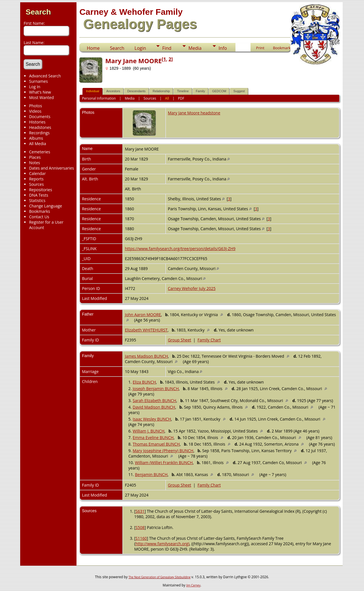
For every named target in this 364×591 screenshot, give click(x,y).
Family (200, 91)
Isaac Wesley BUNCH (152, 419)
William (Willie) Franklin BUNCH (164, 463)
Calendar (37, 173)
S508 (140, 527)
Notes (35, 163)
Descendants (136, 91)
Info (223, 48)
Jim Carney (193, 585)
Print (260, 48)
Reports (36, 179)
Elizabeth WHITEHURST (146, 330)
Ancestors (113, 91)
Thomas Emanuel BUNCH (156, 444)
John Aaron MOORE (143, 315)
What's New (40, 92)
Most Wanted (41, 97)
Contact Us (39, 217)
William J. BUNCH (149, 431)
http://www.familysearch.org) (162, 544)
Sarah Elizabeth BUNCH (155, 400)
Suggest (239, 91)
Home (93, 48)
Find (167, 48)
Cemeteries (40, 152)
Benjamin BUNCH (151, 474)
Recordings (39, 133)
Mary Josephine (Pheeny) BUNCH (163, 451)
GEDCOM (219, 91)
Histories (37, 122)
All (167, 98)
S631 (140, 511)
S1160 (141, 538)
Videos (35, 111)
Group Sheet (179, 340)
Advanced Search (45, 76)
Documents (40, 117)
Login (140, 48)
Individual (92, 91)
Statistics (37, 200)
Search (38, 12)
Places (35, 157)
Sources (36, 184)
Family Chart (209, 340)
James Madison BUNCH (146, 356)
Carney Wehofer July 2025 (192, 288)
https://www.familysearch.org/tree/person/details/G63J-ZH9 (180, 249)
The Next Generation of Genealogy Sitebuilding (160, 577)
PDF (181, 98)
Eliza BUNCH (144, 382)
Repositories (41, 190)
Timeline (183, 91)
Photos (36, 106)
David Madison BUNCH (154, 407)
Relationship (161, 91)
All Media (38, 144)
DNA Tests (39, 195)
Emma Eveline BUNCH (153, 437)
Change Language (45, 206)
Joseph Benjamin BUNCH (156, 389)
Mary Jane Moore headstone (194, 113)
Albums (36, 138)
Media (195, 48)
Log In (35, 87)
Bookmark (282, 48)
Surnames (38, 81)
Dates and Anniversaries (51, 168)
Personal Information (99, 98)
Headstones (40, 127)
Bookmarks (40, 211)
